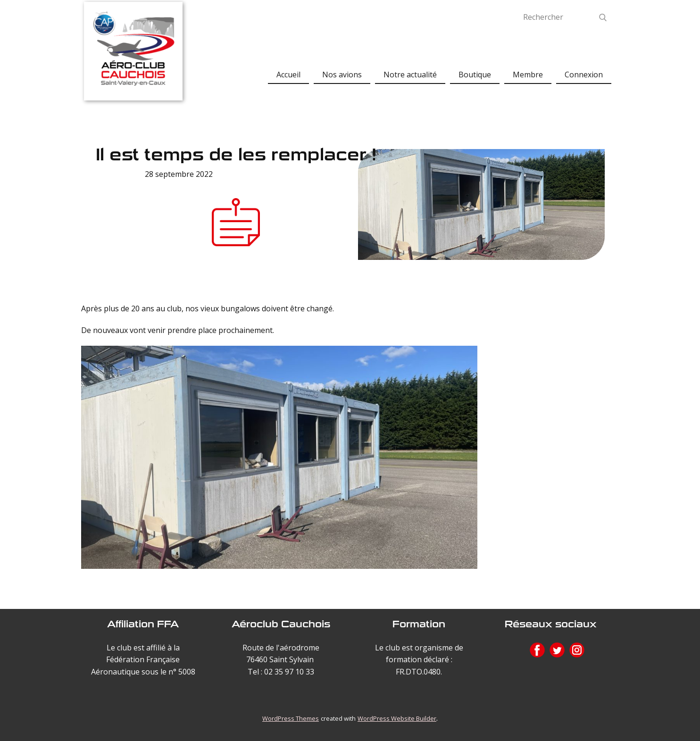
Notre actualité (410, 75)
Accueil (288, 75)
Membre (528, 75)
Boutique (475, 75)
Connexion (584, 75)
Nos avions (342, 75)
